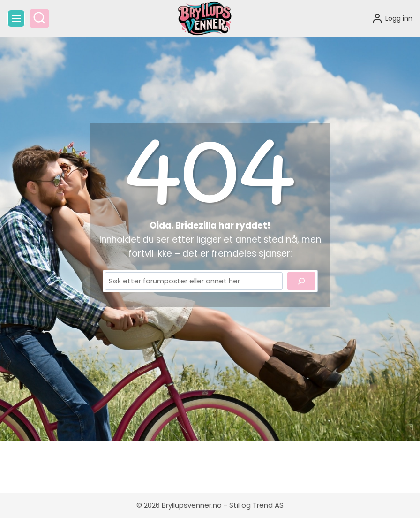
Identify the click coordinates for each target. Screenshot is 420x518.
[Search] (301, 281)
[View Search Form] (39, 19)
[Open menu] (16, 19)
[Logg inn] (392, 18)
